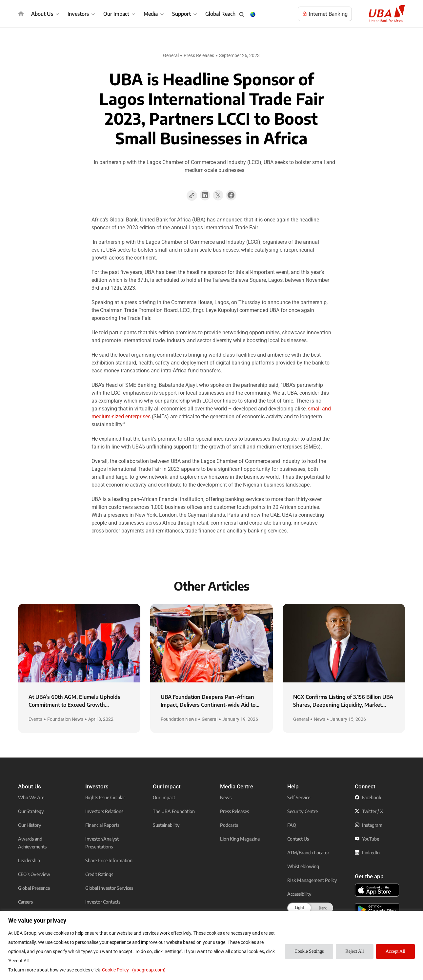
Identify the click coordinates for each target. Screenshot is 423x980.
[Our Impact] (120, 14)
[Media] (155, 14)
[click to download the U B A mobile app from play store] (377, 910)
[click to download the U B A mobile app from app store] (377, 890)
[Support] (185, 14)
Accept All (395, 951)
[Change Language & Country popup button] (253, 14)
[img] (21, 14)
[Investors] (82, 14)
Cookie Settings (309, 951)
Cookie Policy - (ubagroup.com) (134, 970)
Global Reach (220, 14)
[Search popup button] (242, 14)
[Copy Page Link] (192, 196)
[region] (211, 945)
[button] (205, 197)
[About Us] (46, 14)
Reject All (354, 951)
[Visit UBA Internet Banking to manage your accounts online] (325, 14)
